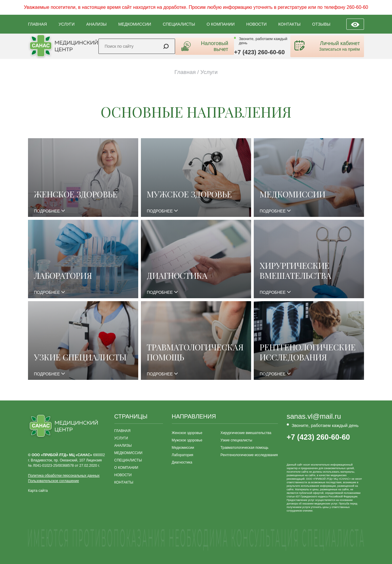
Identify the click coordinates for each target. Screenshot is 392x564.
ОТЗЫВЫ (321, 24)
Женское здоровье (187, 433)
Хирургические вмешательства (246, 433)
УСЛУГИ (67, 24)
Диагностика (182, 462)
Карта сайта (38, 491)
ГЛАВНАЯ (37, 24)
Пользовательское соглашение (53, 481)
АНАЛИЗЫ (96, 24)
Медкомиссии (183, 448)
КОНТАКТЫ (289, 24)
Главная (185, 72)
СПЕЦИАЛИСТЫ (179, 24)
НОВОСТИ (257, 24)
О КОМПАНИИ (221, 24)
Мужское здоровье (187, 440)
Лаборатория (183, 455)
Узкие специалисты (236, 440)
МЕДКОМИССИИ (135, 24)
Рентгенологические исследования (249, 455)
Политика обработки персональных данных (64, 476)
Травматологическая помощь (244, 448)
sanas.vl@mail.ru (314, 416)
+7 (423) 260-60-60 (259, 52)
